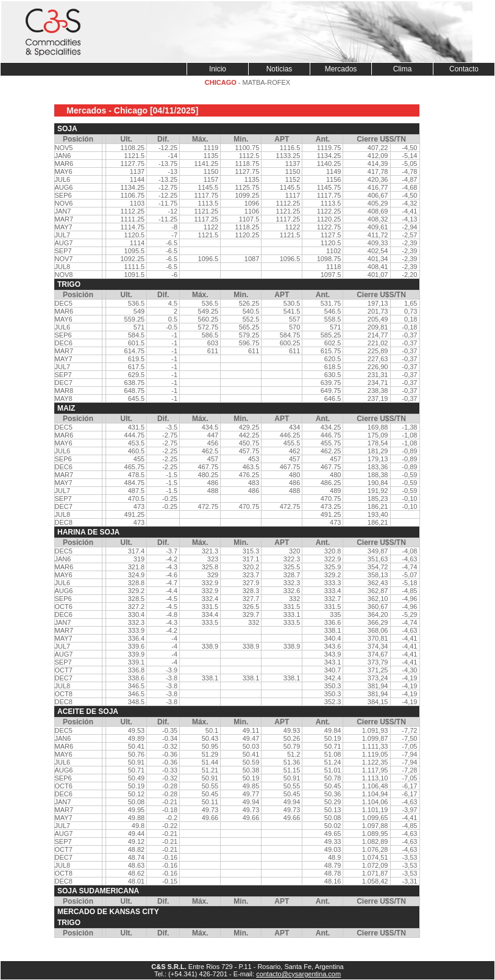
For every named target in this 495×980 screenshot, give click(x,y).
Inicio (218, 69)
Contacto (464, 69)
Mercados (341, 69)
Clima (403, 69)
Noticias (280, 69)
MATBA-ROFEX (267, 82)
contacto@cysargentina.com (298, 974)
